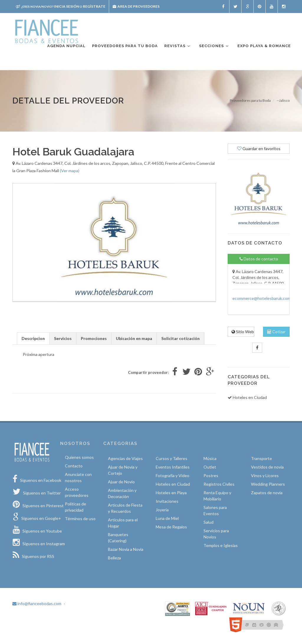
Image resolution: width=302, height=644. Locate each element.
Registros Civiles (219, 484)
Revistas (178, 46)
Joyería (162, 510)
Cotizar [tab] (276, 332)
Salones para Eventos (215, 510)
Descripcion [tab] (33, 338)
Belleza (114, 558)
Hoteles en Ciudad (173, 484)
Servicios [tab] (63, 338)
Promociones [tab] (94, 338)
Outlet (210, 467)
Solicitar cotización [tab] (180, 338)
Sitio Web (243, 332)
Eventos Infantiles (173, 467)
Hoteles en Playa (171, 493)
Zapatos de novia (267, 493)
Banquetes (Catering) (118, 538)
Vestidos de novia (267, 467)
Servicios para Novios (216, 534)
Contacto (74, 466)
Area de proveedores (136, 6)
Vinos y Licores (265, 475)
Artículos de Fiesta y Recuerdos (125, 508)
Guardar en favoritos (259, 148)
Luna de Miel (167, 518)
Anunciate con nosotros (78, 477)
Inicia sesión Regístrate (61, 6)
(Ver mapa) (70, 171)
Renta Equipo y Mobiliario (217, 496)
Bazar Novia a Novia (126, 549)
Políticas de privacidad (75, 507)
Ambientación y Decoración (122, 493)
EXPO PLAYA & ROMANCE (264, 46)
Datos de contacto (259, 259)
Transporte (261, 458)
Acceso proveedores (77, 492)
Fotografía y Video (173, 475)
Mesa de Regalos (171, 527)
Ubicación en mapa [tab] (134, 338)
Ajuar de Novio (121, 482)
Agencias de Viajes (125, 458)
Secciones (214, 46)
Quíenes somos (79, 457)
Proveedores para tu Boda (250, 100)
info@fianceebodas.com (37, 603)
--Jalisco (283, 100)
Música (210, 458)
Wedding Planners (268, 484)
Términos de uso (80, 519)
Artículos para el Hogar (123, 523)
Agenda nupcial (66, 46)
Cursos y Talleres (171, 458)
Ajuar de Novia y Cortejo (123, 470)
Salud (209, 522)
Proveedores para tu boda (125, 46)
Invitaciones (167, 501)
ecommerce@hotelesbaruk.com (261, 298)
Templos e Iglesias (221, 545)
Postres (211, 475)
